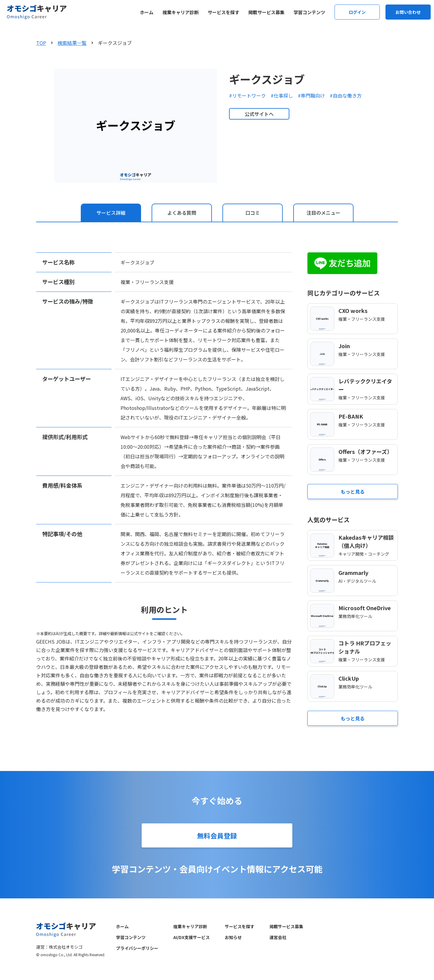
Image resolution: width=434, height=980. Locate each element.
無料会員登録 (217, 835)
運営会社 (278, 937)
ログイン (357, 12)
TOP (41, 43)
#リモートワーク (247, 95)
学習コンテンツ (309, 12)
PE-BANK (351, 416)
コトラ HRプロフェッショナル (365, 647)
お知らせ (233, 937)
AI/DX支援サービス (192, 937)
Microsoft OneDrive (365, 608)
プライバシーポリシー (137, 948)
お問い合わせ (408, 12)
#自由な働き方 (346, 95)
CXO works (353, 311)
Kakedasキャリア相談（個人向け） (366, 541)
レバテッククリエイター (365, 385)
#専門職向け (311, 95)
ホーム (147, 12)
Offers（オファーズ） (365, 451)
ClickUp (349, 678)
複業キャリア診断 (181, 12)
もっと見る (353, 492)
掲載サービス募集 (266, 12)
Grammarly (353, 573)
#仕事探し (282, 95)
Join (344, 346)
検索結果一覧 (72, 43)
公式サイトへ (259, 114)
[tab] (111, 213)
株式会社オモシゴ (66, 947)
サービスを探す (223, 12)
